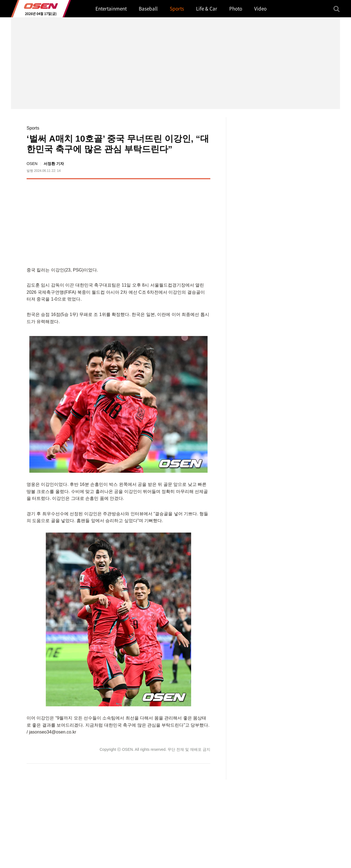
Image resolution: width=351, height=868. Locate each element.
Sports (33, 128)
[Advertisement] (164, 222)
